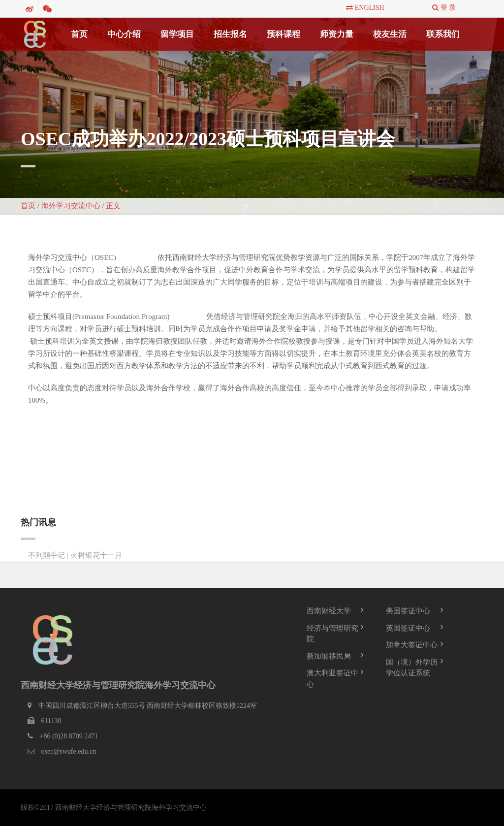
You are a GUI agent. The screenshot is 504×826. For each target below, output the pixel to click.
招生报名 (230, 34)
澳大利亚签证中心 (332, 679)
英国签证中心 (408, 628)
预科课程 (283, 34)
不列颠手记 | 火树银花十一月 (75, 555)
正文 (113, 206)
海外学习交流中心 (71, 206)
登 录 (444, 8)
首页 (79, 34)
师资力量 (337, 34)
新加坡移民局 (329, 656)
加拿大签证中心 (412, 645)
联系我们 (443, 34)
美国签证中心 (408, 611)
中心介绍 (124, 34)
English (365, 8)
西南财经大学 (329, 611)
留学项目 (177, 34)
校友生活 (390, 34)
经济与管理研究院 (332, 633)
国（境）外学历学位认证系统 (412, 667)
